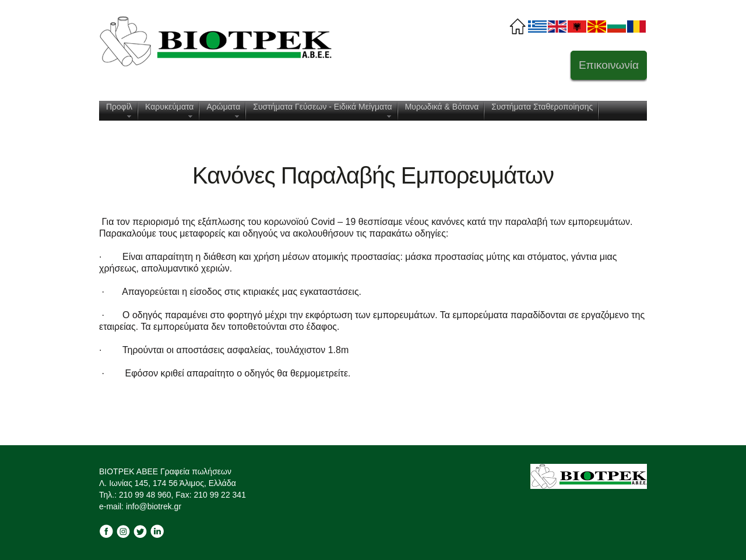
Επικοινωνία (609, 65)
